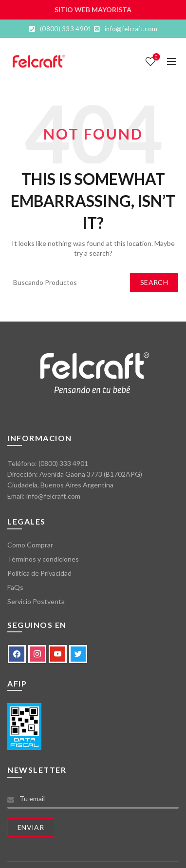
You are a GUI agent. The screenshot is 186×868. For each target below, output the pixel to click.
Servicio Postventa (36, 601)
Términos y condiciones (43, 559)
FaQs (15, 587)
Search (154, 282)
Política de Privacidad (39, 573)
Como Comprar (30, 545)
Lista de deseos (156, 57)
